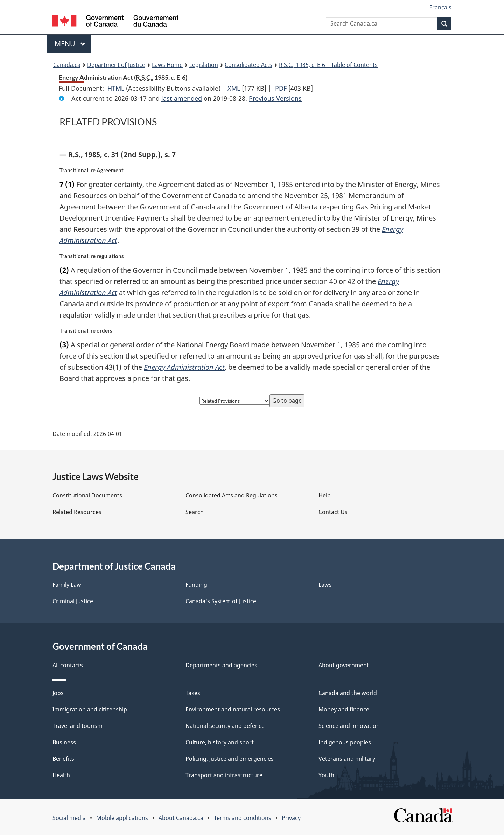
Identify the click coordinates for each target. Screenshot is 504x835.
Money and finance (344, 709)
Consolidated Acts (248, 65)
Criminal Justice (73, 601)
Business (64, 742)
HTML (116, 88)
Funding (196, 585)
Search (195, 512)
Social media (69, 818)
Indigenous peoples (345, 742)
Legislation (204, 65)
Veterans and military (347, 759)
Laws (325, 585)
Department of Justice (116, 65)
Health (61, 775)
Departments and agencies (221, 665)
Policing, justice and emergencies (230, 759)
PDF (281, 88)
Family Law (67, 585)
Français (440, 7)
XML (234, 88)
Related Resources (77, 512)
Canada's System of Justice (221, 601)
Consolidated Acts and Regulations (232, 495)
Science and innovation (349, 726)
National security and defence (225, 726)
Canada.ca (67, 65)
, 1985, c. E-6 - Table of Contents (328, 65)
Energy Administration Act (184, 367)
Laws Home (167, 65)
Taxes (193, 693)
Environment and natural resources (233, 709)
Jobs (58, 693)
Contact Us (333, 512)
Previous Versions (275, 98)
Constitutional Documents (87, 495)
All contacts (68, 665)
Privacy (291, 818)
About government (344, 665)
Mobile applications (122, 818)
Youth (326, 775)
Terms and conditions (243, 818)
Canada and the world (348, 693)
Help (325, 495)
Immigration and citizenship (90, 709)
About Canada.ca (181, 818)
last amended (182, 98)
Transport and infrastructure (224, 775)
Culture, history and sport (220, 742)
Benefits (63, 759)
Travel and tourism (78, 726)
